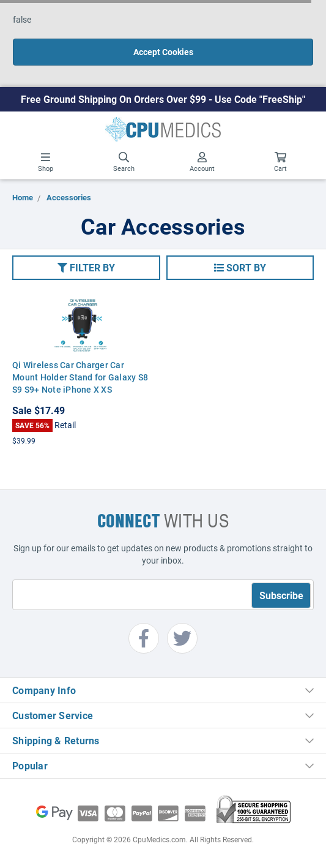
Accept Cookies (163, 52)
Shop (46, 162)
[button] (86, 268)
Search (124, 162)
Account (202, 162)
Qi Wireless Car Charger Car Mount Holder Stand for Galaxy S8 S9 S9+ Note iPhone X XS (80, 377)
